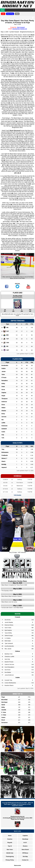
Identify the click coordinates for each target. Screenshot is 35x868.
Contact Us (25, 860)
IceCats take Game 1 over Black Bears (12, 608)
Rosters (25, 846)
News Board (25, 850)
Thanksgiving (10, 856)
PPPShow (25, 853)
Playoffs (10, 843)
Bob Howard (21, 27)
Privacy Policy (10, 860)
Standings (25, 839)
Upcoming (10, 14)
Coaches (10, 839)
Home (2, 10)
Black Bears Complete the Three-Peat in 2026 (14, 585)
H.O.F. (25, 843)
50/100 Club (10, 853)
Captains (25, 836)
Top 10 (10, 846)
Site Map (25, 856)
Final (17, 14)
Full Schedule (17, 495)
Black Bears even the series (9, 602)
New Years (10, 850)
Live (3, 14)
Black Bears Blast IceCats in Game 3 (12, 596)
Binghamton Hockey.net (20, 29)
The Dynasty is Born (7, 591)
